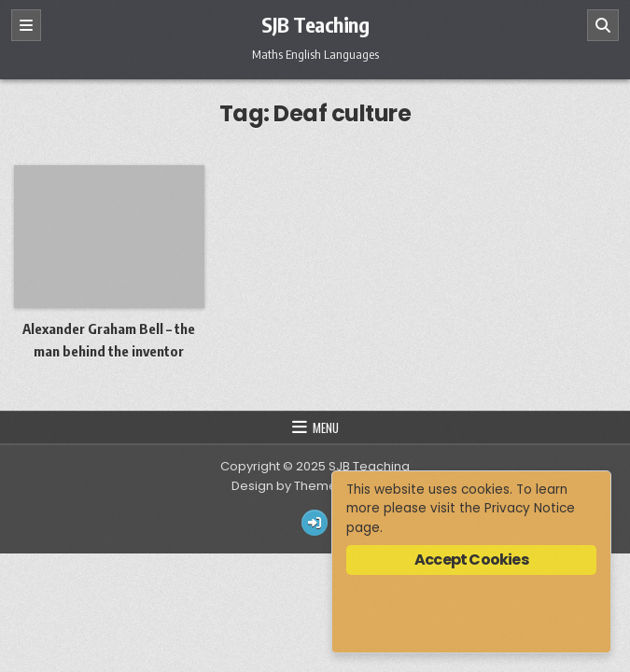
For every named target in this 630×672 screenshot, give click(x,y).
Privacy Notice (530, 508)
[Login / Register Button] (315, 523)
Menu (326, 427)
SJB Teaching (315, 24)
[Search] (603, 25)
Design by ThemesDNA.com (315, 486)
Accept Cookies (471, 560)
